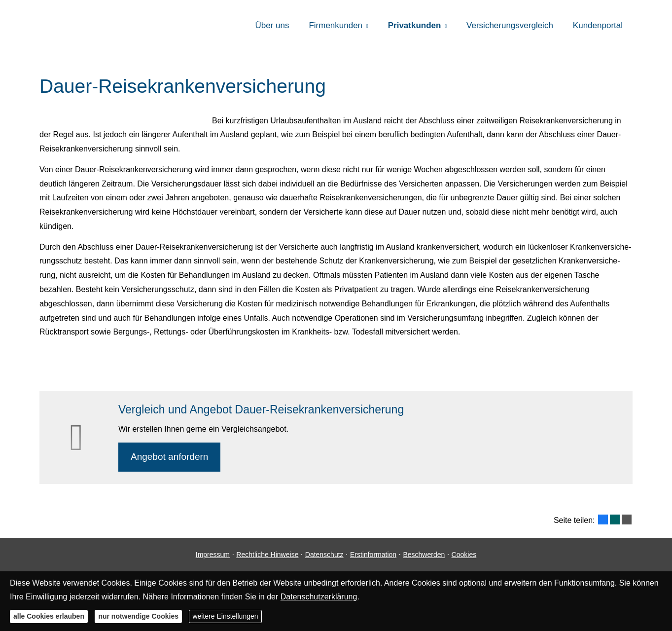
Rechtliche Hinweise (267, 555)
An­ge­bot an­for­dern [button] (169, 457)
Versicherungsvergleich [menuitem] (510, 25)
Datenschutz (324, 555)
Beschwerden (424, 555)
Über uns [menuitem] (272, 25)
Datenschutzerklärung (319, 597)
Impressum (213, 555)
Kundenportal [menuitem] (598, 25)
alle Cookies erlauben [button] (49, 616)
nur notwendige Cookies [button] (138, 616)
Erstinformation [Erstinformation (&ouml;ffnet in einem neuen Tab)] (373, 555)
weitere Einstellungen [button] (225, 616)
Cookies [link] (464, 555)
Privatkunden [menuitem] (415, 25)
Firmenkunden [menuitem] (336, 25)
